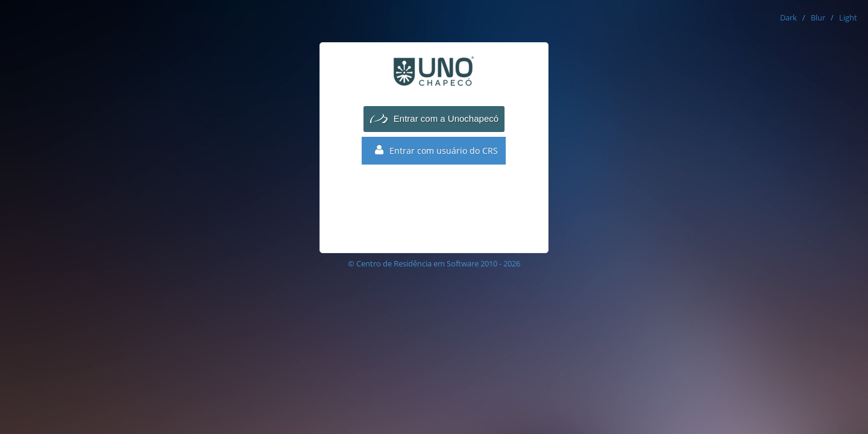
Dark (788, 17)
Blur (818, 17)
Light (848, 17)
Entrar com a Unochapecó (446, 118)
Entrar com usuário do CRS (436, 150)
